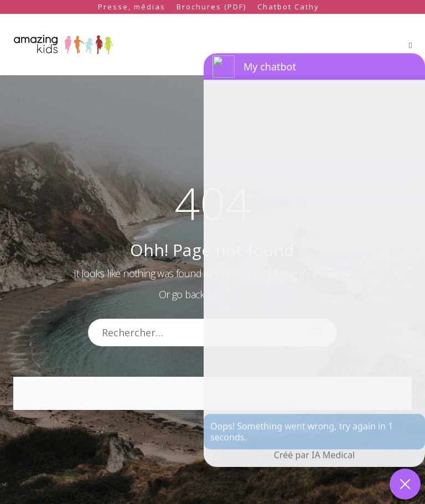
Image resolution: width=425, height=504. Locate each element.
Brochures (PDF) (211, 7)
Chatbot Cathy (288, 7)
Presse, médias (132, 7)
